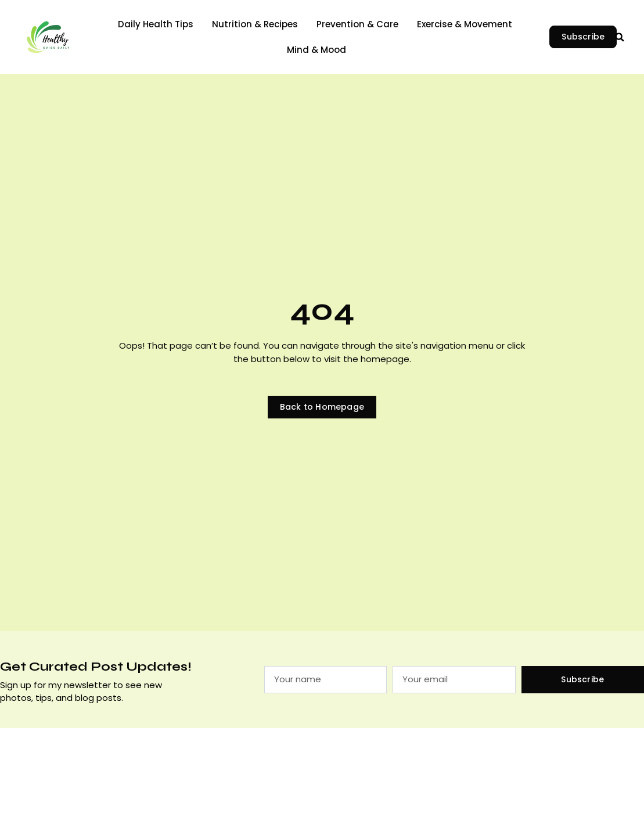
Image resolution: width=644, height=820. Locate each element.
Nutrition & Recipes (255, 24)
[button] (620, 37)
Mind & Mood (316, 50)
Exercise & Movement (465, 24)
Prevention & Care (357, 24)
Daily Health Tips (156, 24)
